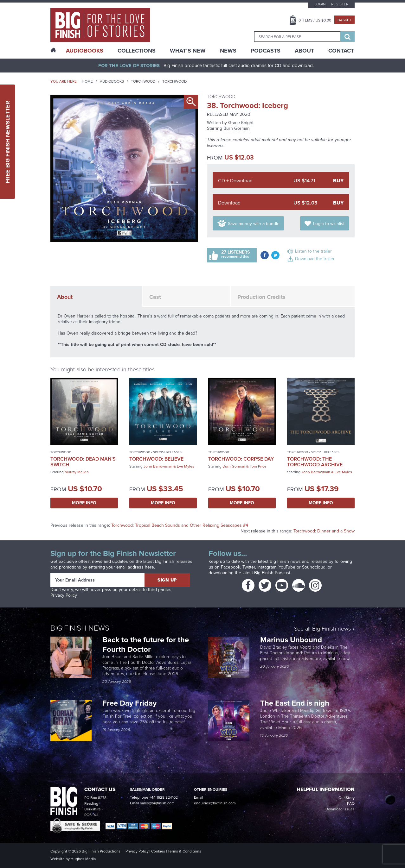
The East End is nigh (295, 703)
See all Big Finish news (322, 629)
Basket (344, 20)
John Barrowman (158, 466)
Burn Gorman (237, 128)
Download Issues (340, 809)
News (228, 51)
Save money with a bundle (254, 224)
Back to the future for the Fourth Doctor (146, 645)
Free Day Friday (129, 703)
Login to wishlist (329, 224)
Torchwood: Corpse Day (241, 459)
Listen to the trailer (313, 251)
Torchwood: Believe (156, 459)
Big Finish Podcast (272, 573)
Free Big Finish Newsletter (8, 142)
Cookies (158, 851)
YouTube (287, 567)
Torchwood (143, 81)
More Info (84, 503)
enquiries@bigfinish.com (215, 803)
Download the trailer (315, 259)
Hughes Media (83, 859)
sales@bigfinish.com (157, 803)
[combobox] (297, 37)
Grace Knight (241, 123)
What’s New (188, 51)
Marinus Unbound (292, 640)
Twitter (249, 567)
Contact (341, 51)
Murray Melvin (77, 472)
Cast (155, 297)
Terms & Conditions (184, 851)
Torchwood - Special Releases (155, 452)
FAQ (351, 803)
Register (340, 4)
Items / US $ (315, 20)
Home (87, 81)
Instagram (267, 567)
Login (320, 4)
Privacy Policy (64, 595)
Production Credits (261, 297)
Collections (137, 51)
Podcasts (266, 51)
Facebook (231, 567)
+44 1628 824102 (164, 797)
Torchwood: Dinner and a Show (324, 531)
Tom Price (258, 466)
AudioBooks (85, 51)
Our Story (347, 798)
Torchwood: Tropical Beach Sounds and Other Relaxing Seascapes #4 (180, 525)
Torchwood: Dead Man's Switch (83, 462)
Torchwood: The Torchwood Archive (315, 462)
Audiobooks (112, 81)
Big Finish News (80, 628)
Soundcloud (314, 567)
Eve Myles (186, 466)
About (304, 51)
